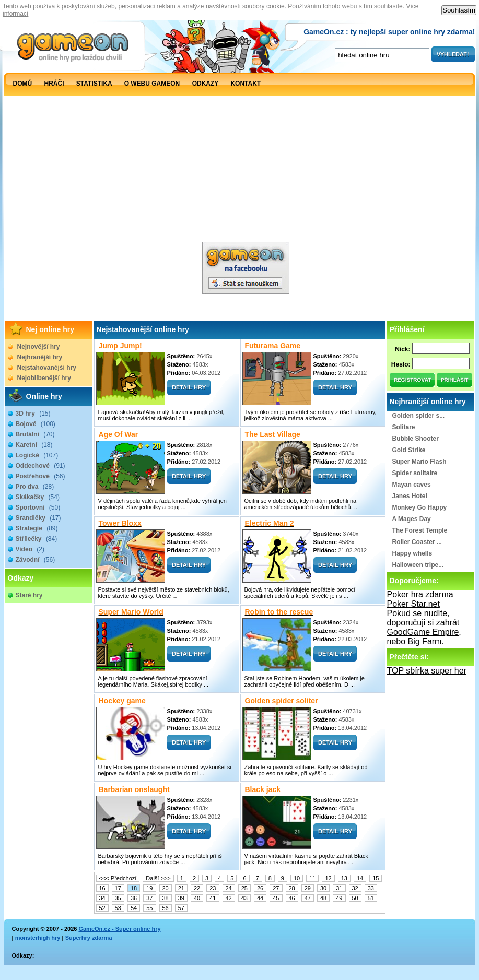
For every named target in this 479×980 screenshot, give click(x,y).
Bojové (36, 424)
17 (118, 888)
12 (328, 878)
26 (260, 888)
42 (229, 898)
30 (323, 888)
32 (355, 888)
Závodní (36, 560)
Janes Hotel (410, 496)
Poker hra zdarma (420, 594)
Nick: (402, 349)
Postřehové (40, 476)
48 (323, 898)
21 (181, 888)
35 (118, 898)
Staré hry (29, 595)
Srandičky (38, 518)
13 (344, 878)
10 (297, 878)
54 (134, 908)
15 (376, 878)
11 (312, 878)
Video (30, 549)
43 (244, 898)
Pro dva (35, 487)
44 (260, 898)
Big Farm (425, 641)
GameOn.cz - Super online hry (119, 929)
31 (339, 888)
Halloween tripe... (418, 565)
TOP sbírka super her (427, 671)
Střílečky (37, 539)
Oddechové (40, 466)
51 (371, 898)
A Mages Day (412, 519)
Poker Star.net (413, 604)
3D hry (33, 414)
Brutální (35, 434)
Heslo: (401, 364)
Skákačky (38, 497)
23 (213, 888)
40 (197, 898)
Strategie (37, 528)
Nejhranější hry (40, 357)
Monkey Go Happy (420, 507)
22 (197, 888)
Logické (37, 455)
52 (102, 908)
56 (166, 908)
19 (149, 888)
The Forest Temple (420, 530)
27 (276, 888)
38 (166, 898)
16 (102, 888)
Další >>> (158, 878)
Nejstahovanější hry (47, 368)
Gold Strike (409, 450)
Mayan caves (412, 485)
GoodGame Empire (423, 632)
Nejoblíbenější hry (44, 378)
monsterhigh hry (38, 938)
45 (276, 898)
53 (118, 908)
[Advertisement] (102, 196)
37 (149, 898)
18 (134, 888)
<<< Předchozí (118, 878)
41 (213, 898)
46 (292, 898)
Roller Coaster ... (417, 542)
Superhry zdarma (89, 938)
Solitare (404, 427)
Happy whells (412, 553)
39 (181, 898)
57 (181, 908)
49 (339, 898)
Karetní (34, 445)
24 (229, 888)
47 (308, 898)
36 (134, 898)
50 (355, 898)
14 (360, 878)
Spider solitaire (415, 473)
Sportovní (38, 507)
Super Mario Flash (419, 462)
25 (244, 888)
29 (308, 888)
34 (102, 898)
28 (292, 888)
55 (149, 908)
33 (371, 888)
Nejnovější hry (39, 347)
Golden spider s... (419, 416)
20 (166, 888)
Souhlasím (459, 10)
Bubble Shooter (416, 439)
